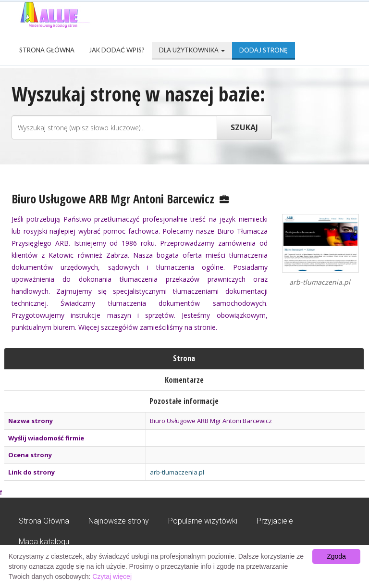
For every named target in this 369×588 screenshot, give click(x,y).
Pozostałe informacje (184, 401)
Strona (184, 358)
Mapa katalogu (44, 542)
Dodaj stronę (264, 50)
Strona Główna (47, 50)
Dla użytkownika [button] (192, 50)
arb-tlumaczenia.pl (177, 472)
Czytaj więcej (112, 576)
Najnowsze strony (119, 521)
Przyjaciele (275, 521)
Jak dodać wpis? (117, 50)
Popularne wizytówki (203, 521)
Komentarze (184, 380)
